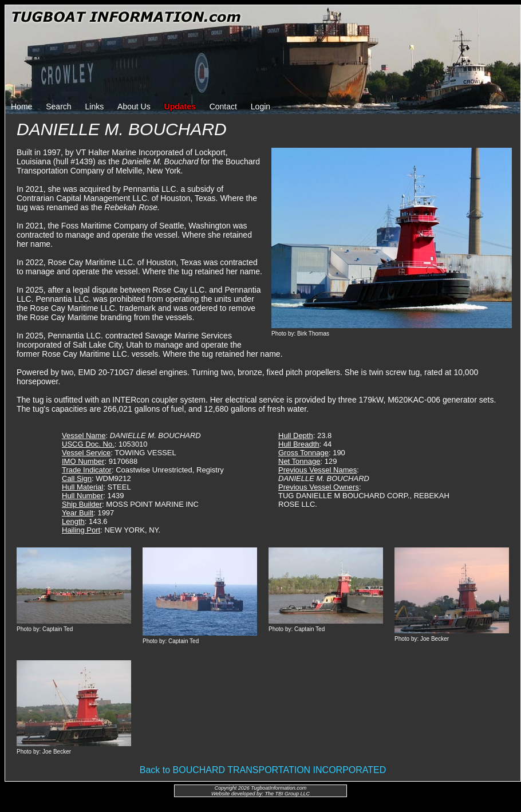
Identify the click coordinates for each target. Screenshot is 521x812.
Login (260, 107)
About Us (134, 107)
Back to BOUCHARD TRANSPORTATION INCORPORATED (263, 770)
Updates (180, 107)
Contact (223, 107)
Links (95, 107)
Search (58, 107)
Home (21, 107)
